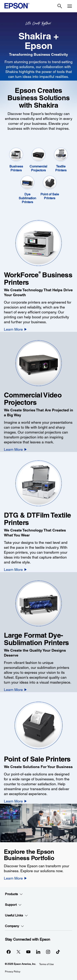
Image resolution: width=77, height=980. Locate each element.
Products (14, 894)
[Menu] (70, 6)
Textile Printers (61, 168)
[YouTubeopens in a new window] (28, 952)
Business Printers (16, 168)
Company (14, 926)
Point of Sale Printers (50, 196)
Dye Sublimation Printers (27, 198)
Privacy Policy (13, 972)
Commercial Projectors (38, 168)
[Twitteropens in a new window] (18, 952)
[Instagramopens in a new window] (48, 952)
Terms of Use (47, 964)
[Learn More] (15, 329)
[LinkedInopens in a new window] (38, 952)
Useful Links (16, 915)
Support (13, 905)
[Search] (60, 6)
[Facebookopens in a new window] (9, 952)
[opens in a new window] (58, 952)
